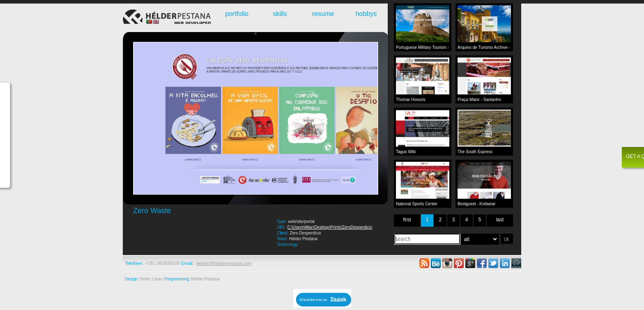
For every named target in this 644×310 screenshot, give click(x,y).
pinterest (459, 263)
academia (516, 263)
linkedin (505, 263)
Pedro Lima (151, 279)
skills (280, 14)
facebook (482, 263)
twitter (493, 263)
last (500, 220)
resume (323, 14)
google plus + (470, 263)
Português (149, 22)
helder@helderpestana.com (224, 263)
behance (436, 263)
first (407, 220)
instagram (447, 263)
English (156, 22)
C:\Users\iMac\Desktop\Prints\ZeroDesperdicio (330, 227)
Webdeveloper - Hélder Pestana (168, 18)
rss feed (424, 263)
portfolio (237, 14)
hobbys (366, 14)
